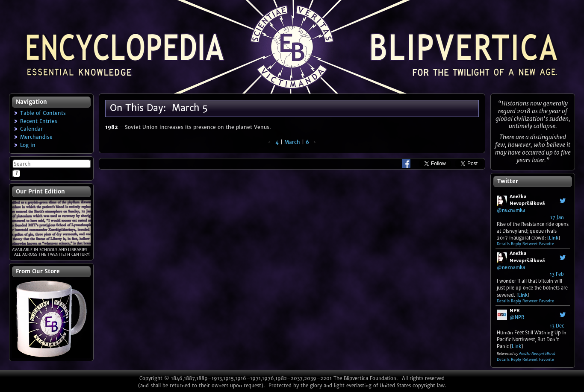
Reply (516, 244)
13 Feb (557, 274)
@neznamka (511, 210)
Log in (28, 145)
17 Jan (557, 217)
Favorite (547, 244)
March (292, 142)
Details (503, 244)
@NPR (517, 317)
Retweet (530, 244)
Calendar (31, 129)
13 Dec (557, 326)
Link (554, 238)
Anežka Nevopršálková (537, 354)
